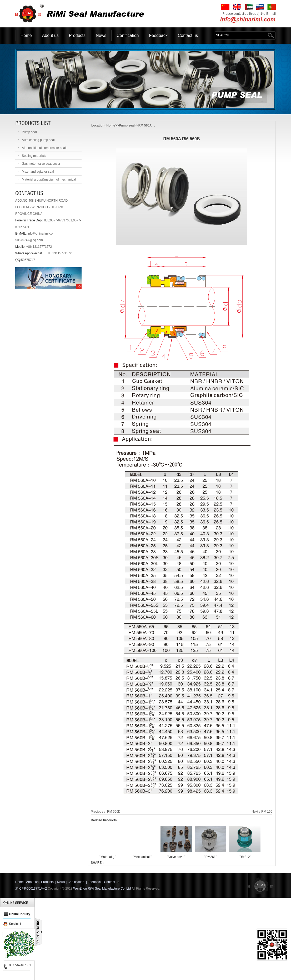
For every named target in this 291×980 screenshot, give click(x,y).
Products (77, 35)
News (101, 35)
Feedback (158, 35)
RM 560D (114, 812)
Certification (128, 35)
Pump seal (127, 125)
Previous (97, 812)
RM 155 (267, 812)
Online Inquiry (20, 914)
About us (50, 35)
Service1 (15, 924)
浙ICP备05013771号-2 (31, 889)
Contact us (188, 35)
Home (26, 35)
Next (255, 812)
